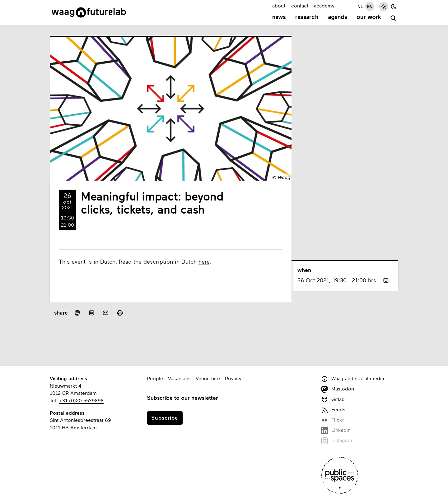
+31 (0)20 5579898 (81, 400)
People (155, 378)
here (204, 261)
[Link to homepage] (89, 12)
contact (300, 5)
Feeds (333, 410)
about (279, 5)
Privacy (233, 378)
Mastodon (338, 389)
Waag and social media (352, 379)
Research (307, 17)
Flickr (333, 420)
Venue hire (208, 378)
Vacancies (179, 378)
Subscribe (165, 418)
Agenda (338, 17)
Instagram (337, 441)
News (279, 17)
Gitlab (333, 400)
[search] (393, 18)
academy (324, 5)
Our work (369, 17)
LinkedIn (336, 430)
